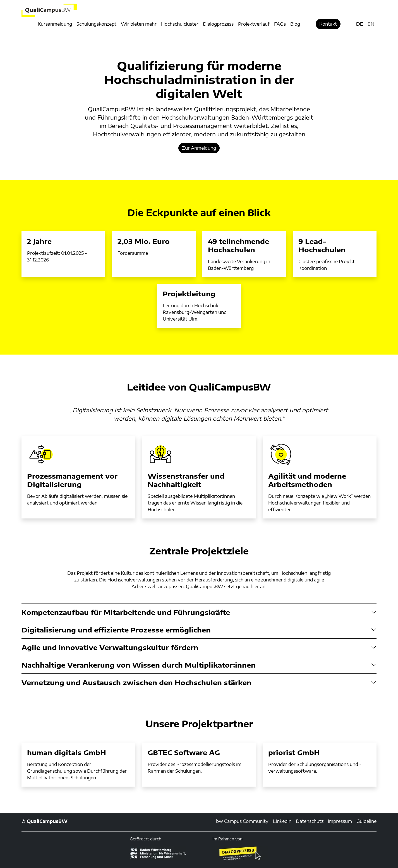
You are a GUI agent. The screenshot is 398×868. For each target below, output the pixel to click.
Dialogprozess (218, 24)
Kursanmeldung (55, 24)
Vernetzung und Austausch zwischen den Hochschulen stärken (136, 682)
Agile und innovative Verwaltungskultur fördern (110, 647)
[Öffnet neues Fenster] (240, 853)
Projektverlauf (254, 24)
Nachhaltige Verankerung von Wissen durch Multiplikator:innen (139, 665)
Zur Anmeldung (199, 148)
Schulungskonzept (96, 24)
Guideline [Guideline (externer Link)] (366, 821)
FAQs (280, 24)
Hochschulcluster (180, 24)
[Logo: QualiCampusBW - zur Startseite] (78, 10)
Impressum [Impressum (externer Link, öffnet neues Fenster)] (340, 821)
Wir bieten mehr (139, 24)
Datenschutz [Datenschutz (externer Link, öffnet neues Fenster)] (310, 821)
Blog (295, 24)
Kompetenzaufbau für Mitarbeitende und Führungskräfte (126, 612)
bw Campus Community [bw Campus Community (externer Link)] (242, 821)
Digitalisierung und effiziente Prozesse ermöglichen (116, 630)
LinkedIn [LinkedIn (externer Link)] (282, 821)
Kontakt (328, 24)
